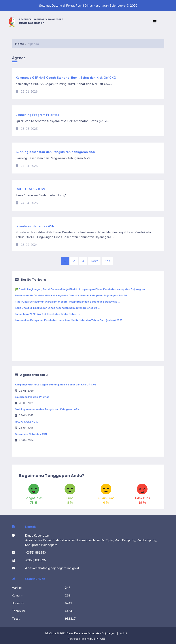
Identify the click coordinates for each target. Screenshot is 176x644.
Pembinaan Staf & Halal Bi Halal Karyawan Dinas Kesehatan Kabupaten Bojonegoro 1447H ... (72, 296)
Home (19, 44)
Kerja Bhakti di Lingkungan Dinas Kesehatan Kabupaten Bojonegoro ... (58, 308)
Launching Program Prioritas (32, 397)
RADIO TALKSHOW (27, 422)
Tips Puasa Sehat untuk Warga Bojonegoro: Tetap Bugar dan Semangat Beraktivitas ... (67, 302)
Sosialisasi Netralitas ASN (31, 434)
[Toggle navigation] (156, 22)
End (108, 261)
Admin (124, 633)
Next (94, 261)
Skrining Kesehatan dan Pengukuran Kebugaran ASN (47, 409)
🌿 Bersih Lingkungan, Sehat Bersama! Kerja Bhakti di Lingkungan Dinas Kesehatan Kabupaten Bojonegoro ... (81, 289)
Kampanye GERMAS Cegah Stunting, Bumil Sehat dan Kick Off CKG (56, 385)
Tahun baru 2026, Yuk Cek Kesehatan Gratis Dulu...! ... (47, 314)
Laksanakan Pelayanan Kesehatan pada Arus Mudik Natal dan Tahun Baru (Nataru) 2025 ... (70, 320)
